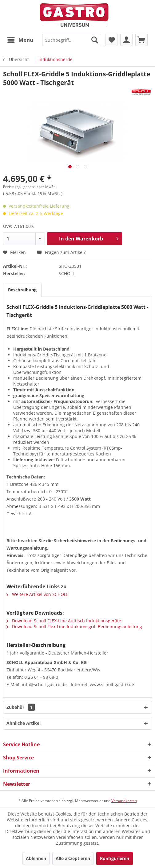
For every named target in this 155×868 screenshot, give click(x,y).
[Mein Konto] (126, 40)
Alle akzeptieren (73, 858)
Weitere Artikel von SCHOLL (37, 594)
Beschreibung (22, 290)
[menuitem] (20, 40)
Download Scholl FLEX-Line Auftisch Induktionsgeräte (64, 621)
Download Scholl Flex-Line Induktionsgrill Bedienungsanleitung (74, 626)
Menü (20, 39)
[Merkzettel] (111, 40)
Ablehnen (36, 858)
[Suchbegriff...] (72, 40)
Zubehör (21, 707)
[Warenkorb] (141, 40)
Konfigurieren (115, 858)
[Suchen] (95, 40)
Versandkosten (124, 801)
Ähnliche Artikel (24, 723)
